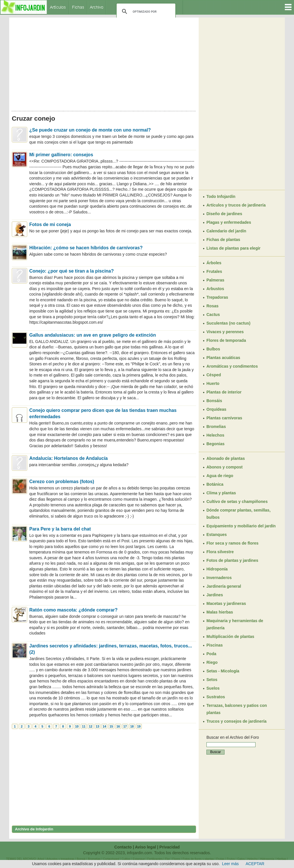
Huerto (213, 383)
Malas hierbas (220, 612)
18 (132, 726)
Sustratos (216, 697)
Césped (214, 375)
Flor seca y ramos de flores (232, 543)
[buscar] (145, 11)
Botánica (215, 484)
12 (90, 726)
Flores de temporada (226, 340)
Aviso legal (145, 847)
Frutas (220, 859)
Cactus (213, 315)
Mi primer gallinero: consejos (61, 155)
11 (84, 726)
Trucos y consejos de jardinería (236, 721)
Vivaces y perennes (225, 332)
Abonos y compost (225, 467)
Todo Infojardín (221, 196)
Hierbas (281, 859)
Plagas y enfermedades (229, 222)
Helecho (253, 859)
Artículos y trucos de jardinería (236, 205)
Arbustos (215, 289)
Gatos (241, 859)
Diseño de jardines (224, 214)
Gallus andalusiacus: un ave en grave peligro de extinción (93, 335)
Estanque (139, 859)
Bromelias (216, 427)
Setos (212, 680)
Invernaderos (219, 578)
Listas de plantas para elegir (233, 248)
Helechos (215, 435)
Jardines (215, 595)
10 (77, 726)
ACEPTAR (255, 864)
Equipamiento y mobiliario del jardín (241, 526)
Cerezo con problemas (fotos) (62, 482)
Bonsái (81, 859)
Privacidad (170, 847)
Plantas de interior (224, 392)
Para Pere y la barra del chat (60, 529)
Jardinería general (224, 586)
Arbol (41, 859)
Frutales (214, 271)
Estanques (217, 535)
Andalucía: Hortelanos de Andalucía (68, 458)
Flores (176, 859)
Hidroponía (217, 569)
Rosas (212, 306)
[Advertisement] (104, 63)
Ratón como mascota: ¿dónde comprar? (73, 610)
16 (118, 726)
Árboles (214, 263)
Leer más (230, 864)
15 (111, 726)
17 (125, 726)
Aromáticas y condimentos (232, 366)
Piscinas (215, 645)
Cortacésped (111, 859)
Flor (168, 859)
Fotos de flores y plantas (198, 859)
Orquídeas (216, 409)
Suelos (213, 688)
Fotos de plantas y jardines (232, 560)
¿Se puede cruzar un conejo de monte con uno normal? (90, 130)
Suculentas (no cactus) (228, 323)
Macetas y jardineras (226, 603)
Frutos (231, 859)
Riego (212, 662)
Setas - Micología (223, 671)
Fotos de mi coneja (50, 224)
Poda (211, 654)
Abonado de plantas (226, 458)
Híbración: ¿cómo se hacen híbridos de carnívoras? (86, 248)
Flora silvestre (220, 552)
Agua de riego (220, 476)
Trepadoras (217, 297)
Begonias (215, 444)
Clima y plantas (221, 493)
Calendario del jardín (226, 231)
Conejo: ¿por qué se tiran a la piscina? (71, 271)
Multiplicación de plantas (230, 636)
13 (97, 726)
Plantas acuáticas (223, 358)
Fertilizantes (155, 859)
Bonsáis (214, 401)
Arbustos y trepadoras (60, 859)
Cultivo (126, 859)
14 (104, 726)
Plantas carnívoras (224, 418)
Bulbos (213, 349)
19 (139, 726)
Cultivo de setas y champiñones (237, 501)
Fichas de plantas (223, 240)
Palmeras (215, 280)
